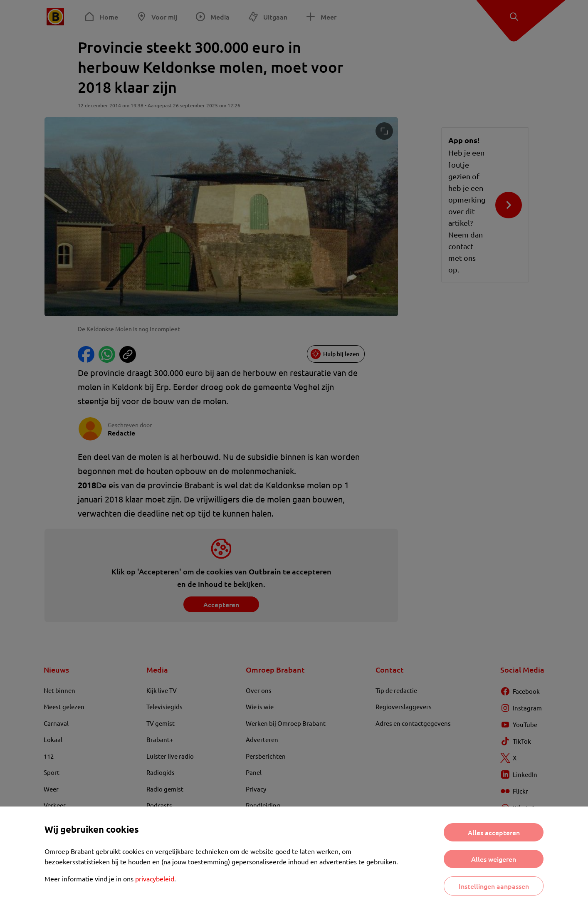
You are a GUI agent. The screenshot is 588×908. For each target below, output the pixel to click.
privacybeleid (155, 878)
